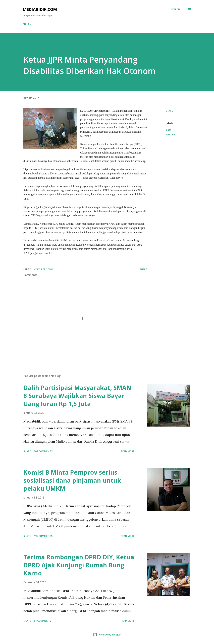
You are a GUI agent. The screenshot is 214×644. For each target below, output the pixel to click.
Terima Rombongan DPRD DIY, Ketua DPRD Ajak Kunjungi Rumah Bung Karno (79, 565)
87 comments (43, 621)
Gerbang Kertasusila (100, 24)
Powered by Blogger (107, 635)
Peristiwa (170, 135)
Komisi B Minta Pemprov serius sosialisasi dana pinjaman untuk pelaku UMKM (72, 480)
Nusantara (46, 24)
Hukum (149, 24)
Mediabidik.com (40, 9)
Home (26, 24)
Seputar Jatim (70, 24)
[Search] (175, 9)
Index (168, 130)
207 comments (43, 451)
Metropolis (129, 24)
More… (167, 24)
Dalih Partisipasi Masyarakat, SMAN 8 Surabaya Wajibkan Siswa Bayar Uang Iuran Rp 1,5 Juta (77, 396)
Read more (128, 451)
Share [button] (169, 111)
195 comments (43, 536)
